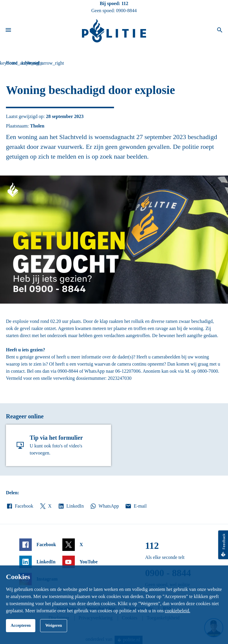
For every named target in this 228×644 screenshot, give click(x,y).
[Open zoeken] (220, 31)
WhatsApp (104, 506)
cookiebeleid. (178, 611)
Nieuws (32, 63)
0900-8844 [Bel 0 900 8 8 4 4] (126, 11)
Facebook (20, 506)
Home (12, 63)
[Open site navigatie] (8, 31)
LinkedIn (71, 506)
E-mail (136, 506)
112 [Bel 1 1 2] (125, 3)
